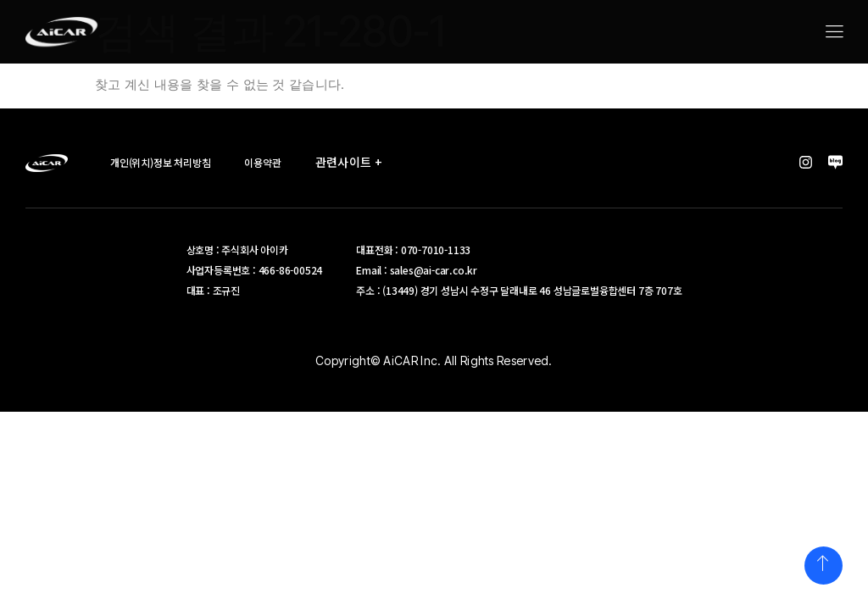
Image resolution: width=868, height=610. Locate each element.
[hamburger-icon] (834, 33)
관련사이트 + (353, 162)
